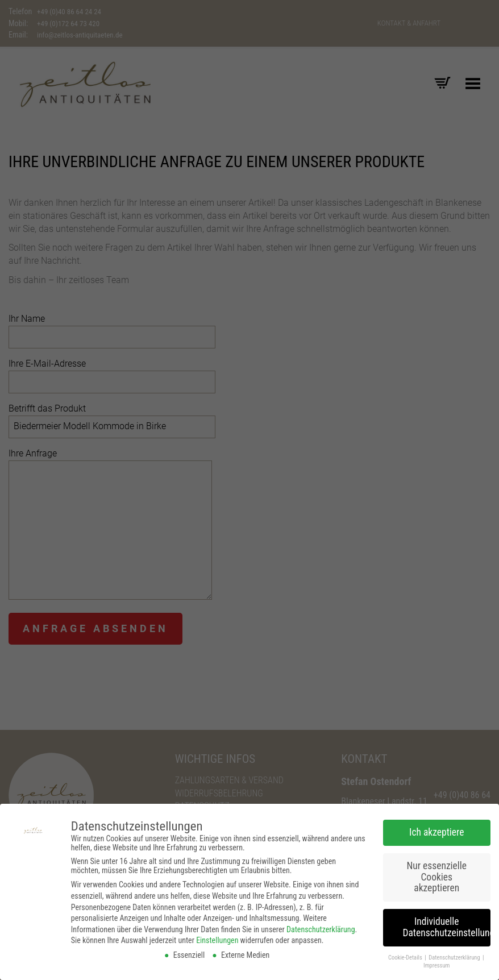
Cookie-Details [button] (406, 954)
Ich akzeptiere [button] (436, 829)
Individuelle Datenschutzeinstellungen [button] (447, 924)
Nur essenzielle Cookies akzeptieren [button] (436, 873)
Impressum (436, 962)
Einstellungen (217, 937)
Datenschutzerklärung (321, 926)
